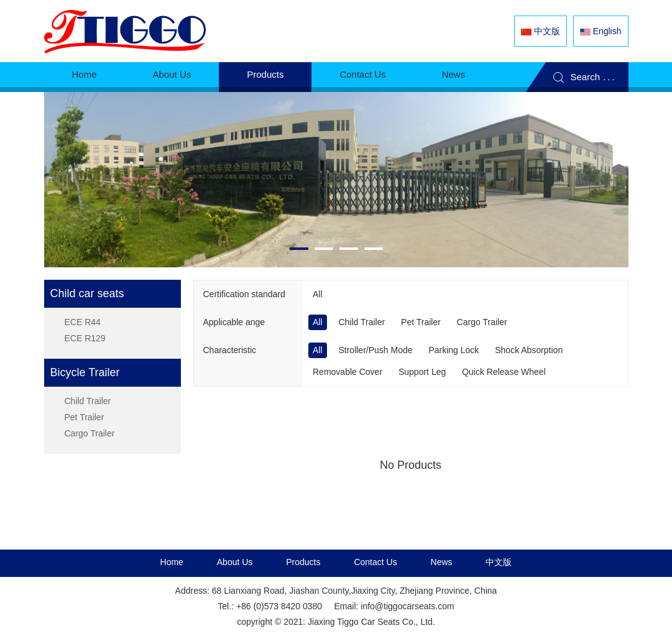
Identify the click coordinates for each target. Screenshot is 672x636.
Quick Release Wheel (504, 372)
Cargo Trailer (90, 433)
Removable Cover (348, 372)
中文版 (499, 562)
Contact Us (362, 74)
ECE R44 (83, 322)
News (454, 74)
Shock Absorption (529, 350)
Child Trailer (88, 401)
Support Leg (422, 372)
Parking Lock (453, 350)
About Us (172, 74)
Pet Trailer (85, 417)
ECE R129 (85, 338)
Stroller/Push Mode (375, 350)
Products (265, 74)
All (318, 294)
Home (85, 74)
